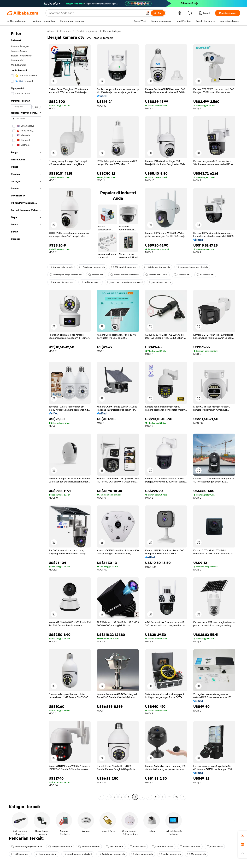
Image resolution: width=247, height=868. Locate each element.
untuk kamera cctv (160, 282)
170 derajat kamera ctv (92, 267)
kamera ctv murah (163, 847)
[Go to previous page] (101, 797)
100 (176, 797)
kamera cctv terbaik (61, 267)
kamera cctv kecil (190, 847)
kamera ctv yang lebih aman (27, 847)
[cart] (191, 14)
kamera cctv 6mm (47, 854)
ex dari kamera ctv (170, 854)
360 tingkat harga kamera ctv (66, 275)
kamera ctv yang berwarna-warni (125, 282)
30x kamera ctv (197, 854)
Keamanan (66, 31)
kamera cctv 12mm (156, 275)
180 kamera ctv (20, 854)
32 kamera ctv (115, 847)
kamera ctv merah (89, 847)
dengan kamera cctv (60, 847)
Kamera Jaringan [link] (112, 31)
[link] (243, 835)
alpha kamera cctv (142, 854)
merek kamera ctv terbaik (125, 275)
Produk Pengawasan (87, 31)
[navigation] (26, 414)
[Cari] (158, 13)
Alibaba (51, 31)
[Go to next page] (183, 797)
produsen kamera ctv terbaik (192, 267)
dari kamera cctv (91, 282)
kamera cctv (96, 275)
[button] (148, 13)
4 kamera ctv (182, 275)
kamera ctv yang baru (62, 282)
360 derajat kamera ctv (124, 267)
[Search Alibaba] (96, 13)
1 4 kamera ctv (205, 275)
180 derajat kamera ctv (157, 267)
